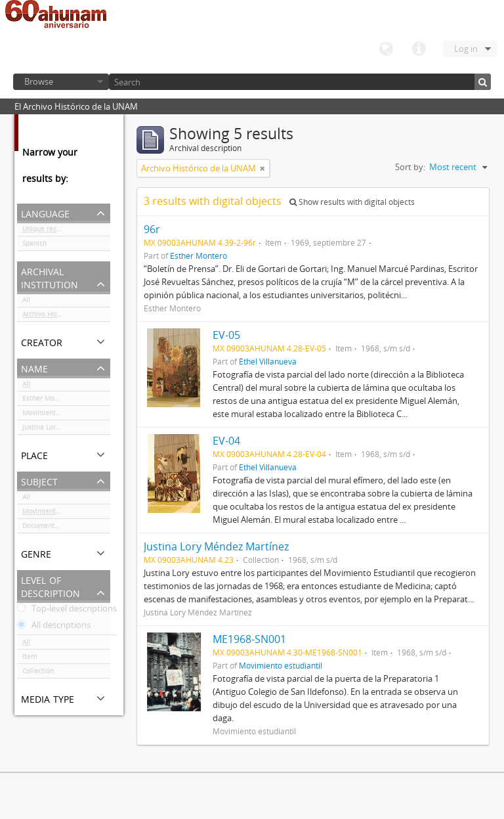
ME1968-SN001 (249, 639)
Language (386, 49)
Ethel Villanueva (268, 361)
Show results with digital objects (352, 202)
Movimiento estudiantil (59, 415)
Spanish (34, 246)
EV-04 (226, 441)
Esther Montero (47, 401)
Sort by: (410, 167)
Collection (38, 673)
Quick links (419, 49)
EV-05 (226, 335)
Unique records (46, 231)
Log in (466, 49)
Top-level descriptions (67, 611)
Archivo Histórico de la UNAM (66, 317)
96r (152, 229)
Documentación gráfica (58, 528)
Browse (39, 81)
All (26, 302)
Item (30, 659)
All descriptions (54, 627)
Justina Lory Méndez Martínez (66, 430)
